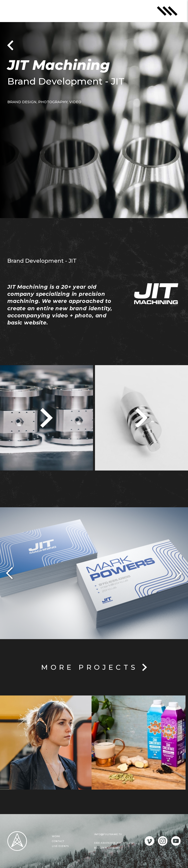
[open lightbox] (47, 418)
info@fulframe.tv (108, 834)
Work (56, 836)
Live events (60, 846)
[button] (10, 573)
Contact (58, 841)
